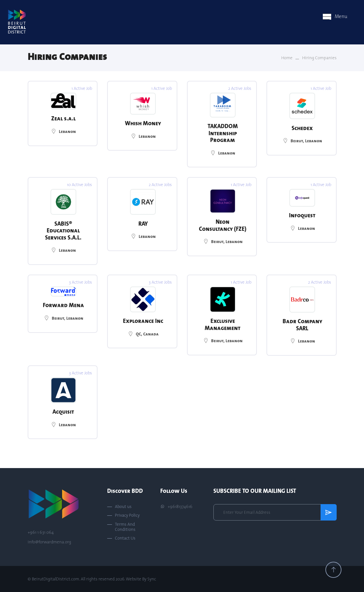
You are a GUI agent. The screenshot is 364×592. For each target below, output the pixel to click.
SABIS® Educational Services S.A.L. (63, 230)
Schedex (302, 128)
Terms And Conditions (125, 527)
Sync (152, 579)
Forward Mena (63, 305)
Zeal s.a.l (63, 118)
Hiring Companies (319, 58)
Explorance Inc (143, 321)
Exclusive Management (223, 324)
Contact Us (125, 538)
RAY (143, 224)
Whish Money (143, 123)
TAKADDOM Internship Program (223, 133)
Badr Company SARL (302, 325)
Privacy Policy (127, 515)
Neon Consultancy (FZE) (223, 225)
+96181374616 (176, 507)
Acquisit (63, 412)
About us (123, 507)
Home (287, 58)
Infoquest (302, 215)
